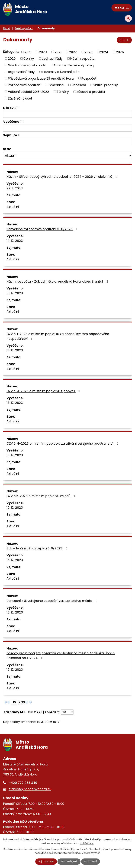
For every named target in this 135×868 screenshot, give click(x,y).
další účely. (87, 843)
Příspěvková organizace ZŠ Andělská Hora (41, 78)
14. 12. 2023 (15, 241)
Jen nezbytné (69, 861)
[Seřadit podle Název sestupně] (18, 108)
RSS (124, 40)
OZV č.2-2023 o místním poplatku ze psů (42, 496)
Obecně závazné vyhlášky (74, 65)
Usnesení (79, 85)
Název (10, 108)
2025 (120, 52)
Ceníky (29, 59)
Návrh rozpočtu (82, 59)
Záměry (63, 92)
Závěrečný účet (20, 98)
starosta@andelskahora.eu (30, 789)
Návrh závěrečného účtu (27, 65)
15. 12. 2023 (15, 293)
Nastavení (91, 861)
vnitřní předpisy (106, 85)
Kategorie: (11, 52)
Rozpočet (89, 78)
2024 (104, 52)
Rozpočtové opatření (25, 85)
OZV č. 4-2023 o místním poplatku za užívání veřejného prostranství (63, 443)
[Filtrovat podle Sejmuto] (67, 142)
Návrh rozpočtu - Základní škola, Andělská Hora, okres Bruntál (58, 281)
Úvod (7, 28)
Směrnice (56, 85)
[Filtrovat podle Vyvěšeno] (67, 128)
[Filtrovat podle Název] (67, 114)
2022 (73, 52)
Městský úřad (24, 28)
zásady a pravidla (91, 92)
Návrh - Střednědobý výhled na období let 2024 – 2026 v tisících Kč (63, 177)
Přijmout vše (46, 861)
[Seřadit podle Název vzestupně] (18, 107)
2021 (58, 52)
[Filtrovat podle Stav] (67, 156)
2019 (28, 52)
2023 (89, 52)
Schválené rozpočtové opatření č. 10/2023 (43, 229)
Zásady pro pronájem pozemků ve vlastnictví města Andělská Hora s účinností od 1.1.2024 (61, 656)
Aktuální (13, 207)
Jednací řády (52, 59)
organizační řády (21, 72)
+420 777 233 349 (23, 783)
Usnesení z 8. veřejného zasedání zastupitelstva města (53, 601)
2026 (12, 59)
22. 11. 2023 (15, 188)
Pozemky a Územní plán (61, 72)
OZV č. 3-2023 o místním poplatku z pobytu (44, 391)
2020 (43, 52)
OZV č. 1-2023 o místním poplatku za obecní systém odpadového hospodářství (58, 336)
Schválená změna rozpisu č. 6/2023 (38, 548)
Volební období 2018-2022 (28, 92)
